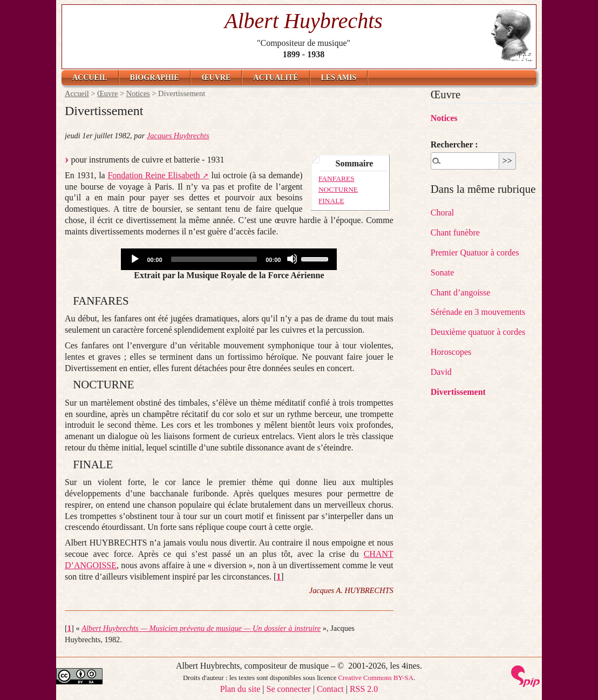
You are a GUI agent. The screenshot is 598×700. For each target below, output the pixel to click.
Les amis (339, 78)
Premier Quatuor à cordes (475, 253)
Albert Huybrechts (304, 21)
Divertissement (458, 392)
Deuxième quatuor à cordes (478, 332)
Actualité (276, 78)
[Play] (134, 259)
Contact (330, 689)
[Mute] (292, 259)
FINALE (331, 201)
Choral (443, 213)
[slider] (214, 259)
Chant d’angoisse (461, 292)
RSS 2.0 (364, 689)
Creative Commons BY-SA (376, 678)
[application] (229, 259)
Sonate (443, 272)
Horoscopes (451, 352)
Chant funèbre (455, 233)
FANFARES (337, 179)
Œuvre (216, 78)
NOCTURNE (338, 189)
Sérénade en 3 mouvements (478, 312)
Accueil (90, 78)
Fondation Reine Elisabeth (154, 175)
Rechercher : (454, 144)
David (441, 372)
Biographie (155, 78)
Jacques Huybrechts (178, 136)
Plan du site (240, 689)
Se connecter (289, 689)
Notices (138, 93)
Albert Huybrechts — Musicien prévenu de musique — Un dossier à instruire (201, 628)
